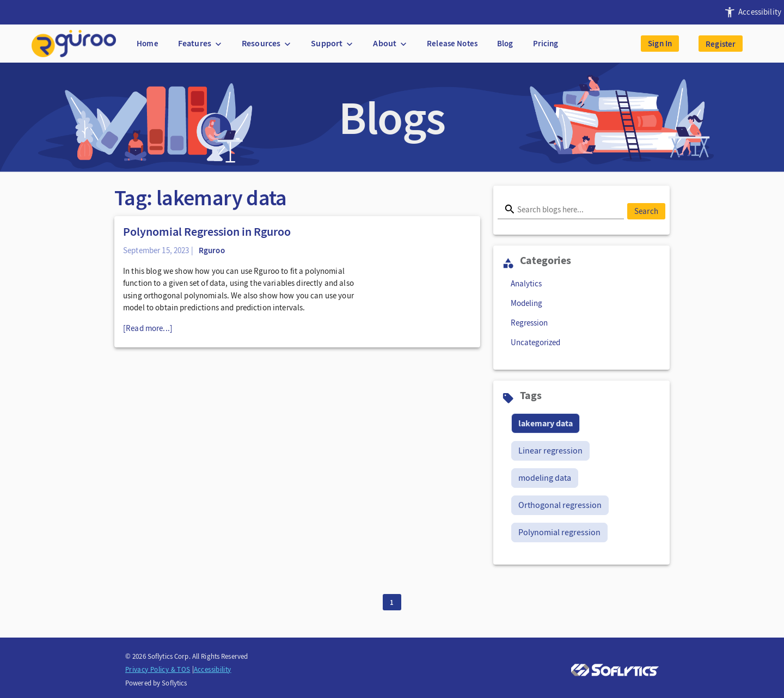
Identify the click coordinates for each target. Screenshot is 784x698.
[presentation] (751, 12)
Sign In (660, 44)
